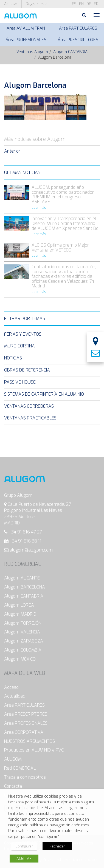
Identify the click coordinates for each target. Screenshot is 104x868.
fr (96, 4)
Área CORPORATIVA (24, 732)
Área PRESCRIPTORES (78, 40)
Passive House (20, 382)
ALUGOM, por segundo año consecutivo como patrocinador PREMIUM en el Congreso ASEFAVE (63, 195)
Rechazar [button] (57, 846)
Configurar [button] (24, 846)
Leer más (39, 208)
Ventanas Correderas (29, 406)
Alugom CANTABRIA (70, 52)
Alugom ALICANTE (22, 578)
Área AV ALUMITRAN (26, 28)
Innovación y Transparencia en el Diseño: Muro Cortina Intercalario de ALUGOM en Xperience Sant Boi (65, 223)
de (89, 4)
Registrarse (36, 4)
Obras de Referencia (27, 370)
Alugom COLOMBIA (23, 650)
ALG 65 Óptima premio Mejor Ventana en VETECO (60, 248)
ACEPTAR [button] (24, 859)
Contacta (13, 786)
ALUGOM (13, 759)
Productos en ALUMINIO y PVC (34, 750)
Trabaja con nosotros (25, 777)
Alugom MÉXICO (20, 659)
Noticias (13, 358)
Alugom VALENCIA (22, 632)
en (81, 4)
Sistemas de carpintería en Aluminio (44, 394)
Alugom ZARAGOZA (24, 641)
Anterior (12, 151)
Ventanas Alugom (32, 52)
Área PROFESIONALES (26, 40)
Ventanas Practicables (30, 418)
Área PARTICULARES (78, 28)
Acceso (11, 4)
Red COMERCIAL (20, 768)
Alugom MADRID (20, 614)
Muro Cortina (19, 346)
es (74, 4)
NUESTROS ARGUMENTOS (29, 741)
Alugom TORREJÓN (23, 623)
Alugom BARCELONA (25, 587)
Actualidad (15, 696)
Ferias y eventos (23, 334)
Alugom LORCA (19, 605)
